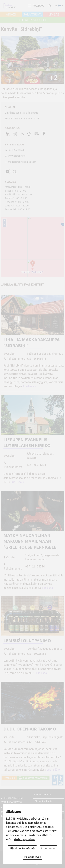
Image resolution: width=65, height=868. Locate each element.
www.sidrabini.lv (17, 156)
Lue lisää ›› (30, 386)
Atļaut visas (48, 848)
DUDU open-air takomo (30, 729)
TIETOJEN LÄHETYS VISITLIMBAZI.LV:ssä (12, 800)
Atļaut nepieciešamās (22, 848)
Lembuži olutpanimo (27, 641)
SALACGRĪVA (32, 14)
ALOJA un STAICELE (33, 20)
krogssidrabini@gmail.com (22, 162)
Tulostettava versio (35, 778)
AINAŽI (11, 14)
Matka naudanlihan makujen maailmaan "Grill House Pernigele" (31, 541)
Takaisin (10, 778)
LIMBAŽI (54, 14)
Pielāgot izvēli (32, 857)
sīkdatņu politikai (25, 839)
